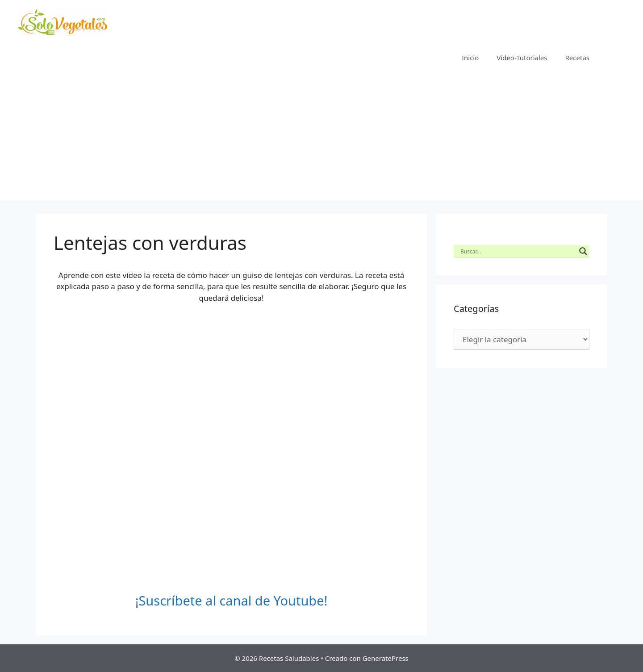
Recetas (577, 58)
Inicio (470, 58)
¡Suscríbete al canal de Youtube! (232, 600)
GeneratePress (386, 658)
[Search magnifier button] (583, 251)
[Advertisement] (321, 138)
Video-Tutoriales (522, 58)
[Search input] (518, 251)
